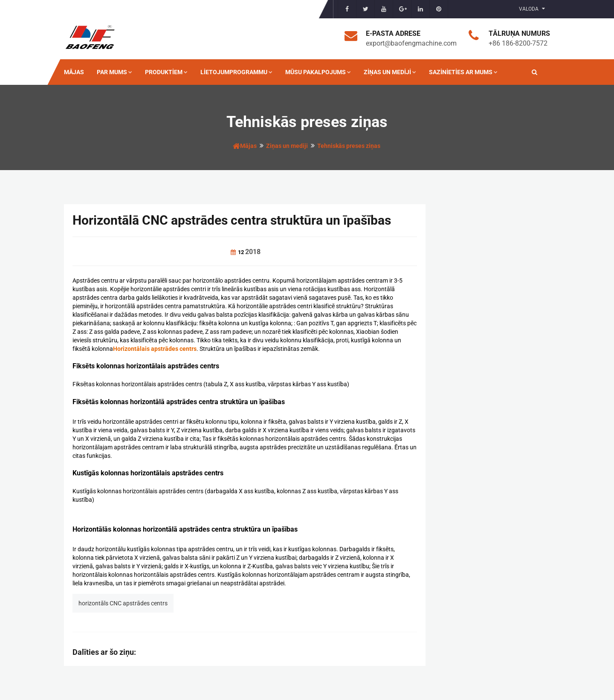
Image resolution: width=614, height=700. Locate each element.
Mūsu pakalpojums (318, 72)
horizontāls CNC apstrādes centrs (123, 603)
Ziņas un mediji (390, 72)
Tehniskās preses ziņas (349, 146)
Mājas (74, 72)
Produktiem (166, 72)
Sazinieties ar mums (463, 72)
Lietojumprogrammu (236, 72)
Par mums (114, 72)
